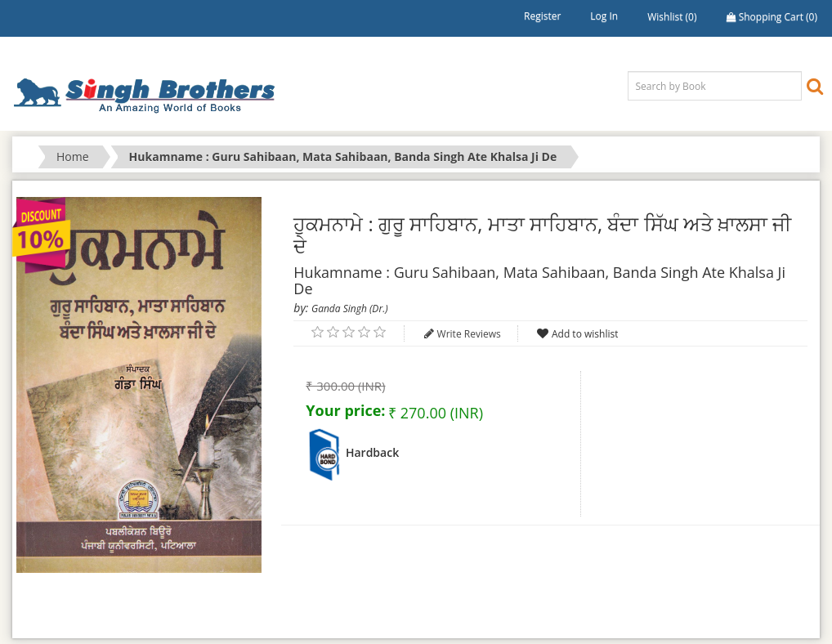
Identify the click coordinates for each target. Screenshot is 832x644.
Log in (604, 16)
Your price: (345, 410)
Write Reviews (469, 334)
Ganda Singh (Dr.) (350, 309)
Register (542, 16)
